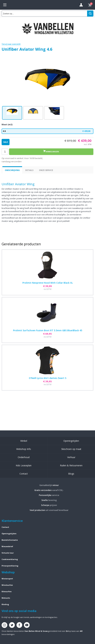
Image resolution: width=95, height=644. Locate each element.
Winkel (24, 441)
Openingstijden (71, 441)
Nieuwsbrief (7, 546)
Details (29, 170)
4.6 (47, 131)
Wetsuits (6, 598)
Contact (24, 474)
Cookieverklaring (10, 559)
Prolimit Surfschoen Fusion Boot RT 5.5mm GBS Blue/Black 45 (48, 330)
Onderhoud (24, 457)
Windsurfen (7, 585)
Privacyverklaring (10, 566)
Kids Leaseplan (24, 465)
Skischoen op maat (71, 449)
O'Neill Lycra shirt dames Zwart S (48, 378)
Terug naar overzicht (11, 44)
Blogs (71, 474)
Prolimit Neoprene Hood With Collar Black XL (48, 283)
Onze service (46, 170)
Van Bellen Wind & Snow (36, 631)
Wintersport (7, 579)
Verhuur (71, 457)
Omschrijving (12, 170)
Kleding (5, 604)
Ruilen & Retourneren (71, 465)
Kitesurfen (7, 591)
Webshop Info (24, 449)
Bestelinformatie (10, 540)
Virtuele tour (8, 553)
